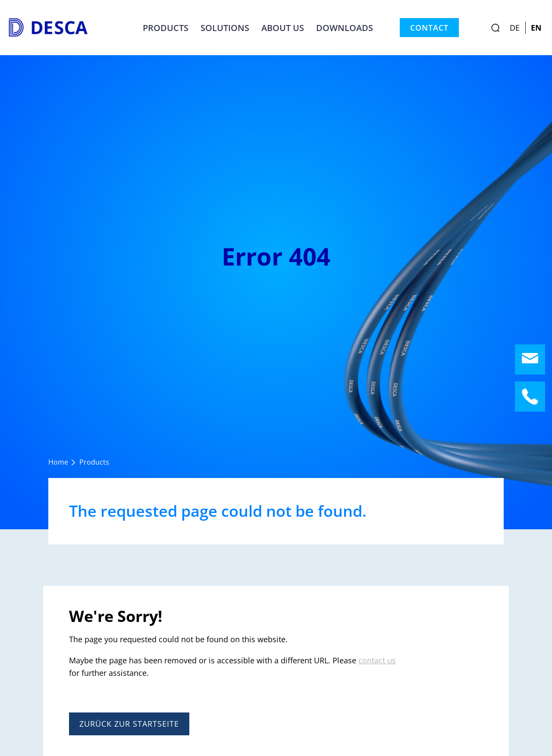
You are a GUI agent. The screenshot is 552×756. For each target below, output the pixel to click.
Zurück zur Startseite (129, 724)
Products (166, 28)
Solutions (225, 28)
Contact (429, 28)
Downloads (345, 28)
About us (283, 28)
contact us (377, 660)
